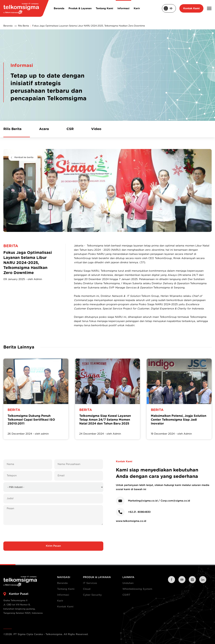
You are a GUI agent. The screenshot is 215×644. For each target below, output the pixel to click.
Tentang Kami (66, 589)
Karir (60, 601)
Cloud (87, 589)
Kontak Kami (65, 607)
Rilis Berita (24, 26)
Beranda (8, 26)
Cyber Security (92, 595)
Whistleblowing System (137, 589)
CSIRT (126, 595)
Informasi (63, 595)
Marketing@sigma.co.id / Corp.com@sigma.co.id (159, 501)
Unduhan (128, 583)
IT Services (90, 583)
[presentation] (53, 533)
